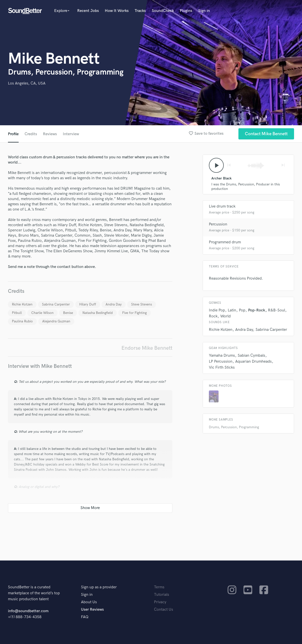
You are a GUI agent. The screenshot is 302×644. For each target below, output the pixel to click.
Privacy (160, 602)
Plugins (186, 11)
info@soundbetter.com (28, 611)
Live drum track (222, 206)
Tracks (140, 11)
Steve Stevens (142, 304)
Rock (213, 316)
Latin (232, 310)
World (226, 316)
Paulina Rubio (22, 321)
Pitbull (17, 313)
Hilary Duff (88, 304)
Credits (31, 134)
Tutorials (162, 595)
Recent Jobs (88, 11)
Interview (71, 134)
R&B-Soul (277, 310)
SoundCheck (163, 11)
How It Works (117, 11)
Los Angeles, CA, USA (27, 83)
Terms (159, 587)
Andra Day (114, 304)
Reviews (50, 134)
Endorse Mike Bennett (147, 348)
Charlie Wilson (42, 313)
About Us (89, 602)
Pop (242, 310)
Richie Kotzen (22, 304)
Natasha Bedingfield (98, 313)
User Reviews (92, 610)
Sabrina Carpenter (56, 304)
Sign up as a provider (99, 587)
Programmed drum (225, 242)
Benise (68, 313)
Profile (13, 134)
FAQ (85, 617)
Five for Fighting (134, 313)
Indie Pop (217, 310)
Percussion (218, 224)
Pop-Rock (257, 310)
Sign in (204, 11)
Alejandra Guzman (56, 321)
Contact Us (164, 610)
